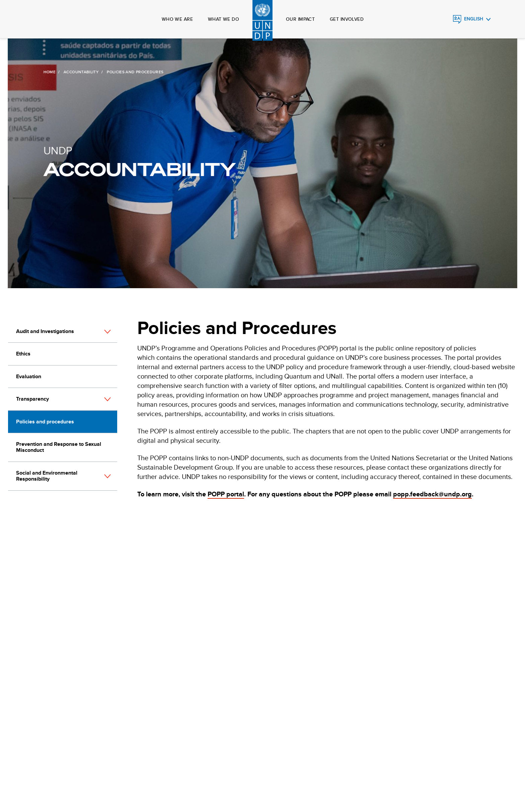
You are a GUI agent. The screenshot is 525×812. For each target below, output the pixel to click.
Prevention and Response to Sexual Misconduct (59, 447)
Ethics (23, 354)
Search (49, 19)
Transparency (32, 399)
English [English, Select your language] (474, 19)
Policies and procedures (45, 422)
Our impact (300, 19)
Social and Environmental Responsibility (47, 476)
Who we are (177, 19)
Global (36, 19)
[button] (107, 332)
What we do (223, 19)
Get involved (347, 19)
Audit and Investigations (45, 331)
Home (49, 72)
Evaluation (29, 376)
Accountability (81, 72)
